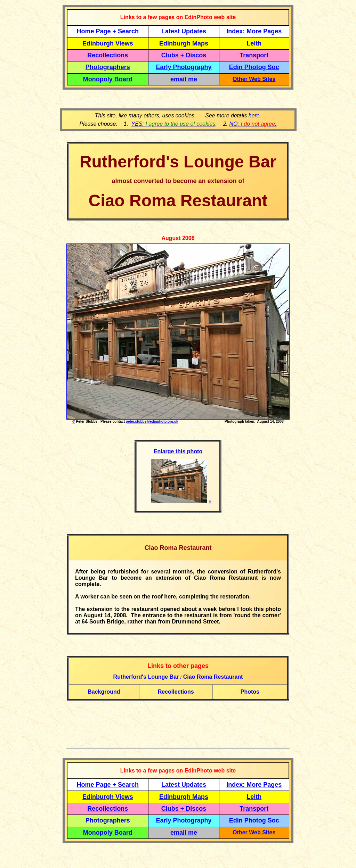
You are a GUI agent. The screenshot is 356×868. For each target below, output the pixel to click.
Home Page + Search (108, 31)
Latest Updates (184, 31)
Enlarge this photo (178, 451)
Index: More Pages (254, 31)
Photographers (108, 67)
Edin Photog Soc (254, 67)
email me (184, 79)
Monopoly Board (108, 79)
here (254, 115)
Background (104, 692)
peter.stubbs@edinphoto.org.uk (152, 421)
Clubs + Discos (184, 55)
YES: (173, 124)
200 (187, 238)
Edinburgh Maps (184, 43)
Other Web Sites (254, 79)
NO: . (253, 124)
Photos (250, 692)
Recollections (108, 55)
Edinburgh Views (108, 43)
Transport (254, 55)
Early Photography (184, 67)
